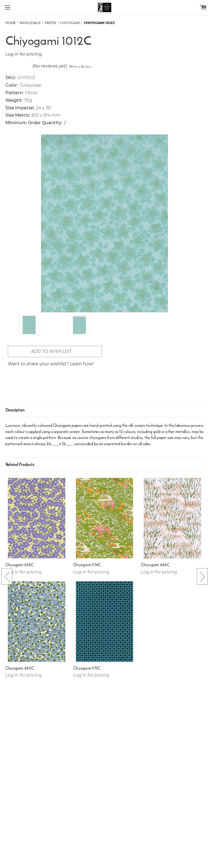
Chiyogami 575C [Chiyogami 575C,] (87, 668)
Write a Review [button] (80, 67)
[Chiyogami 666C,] (172, 518)
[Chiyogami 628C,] (37, 518)
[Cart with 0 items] (203, 7)
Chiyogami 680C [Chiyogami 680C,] (20, 668)
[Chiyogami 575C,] (104, 622)
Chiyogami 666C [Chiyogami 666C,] (155, 565)
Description (15, 410)
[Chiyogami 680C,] (37, 622)
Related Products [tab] (20, 465)
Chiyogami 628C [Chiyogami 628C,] (20, 565)
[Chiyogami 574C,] (104, 518)
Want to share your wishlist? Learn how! (51, 364)
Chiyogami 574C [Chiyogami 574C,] (87, 565)
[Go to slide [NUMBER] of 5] (7, 577)
